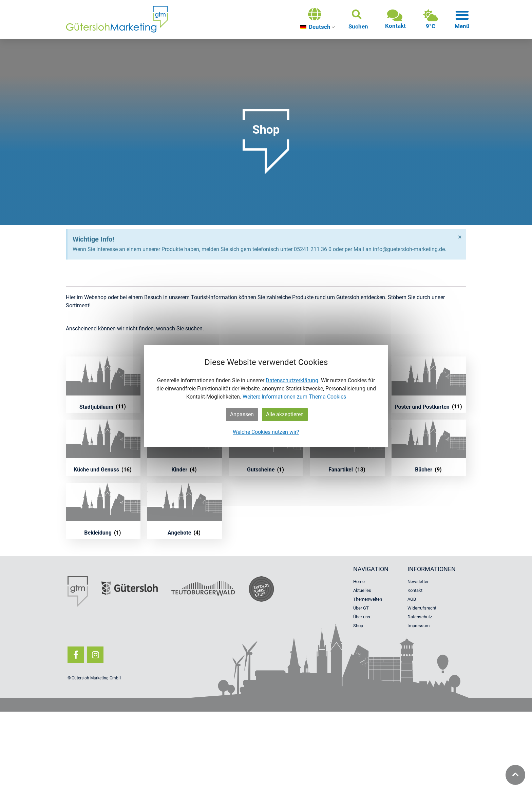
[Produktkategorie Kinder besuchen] (185, 448)
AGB (412, 599)
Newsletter (418, 582)
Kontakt (415, 590)
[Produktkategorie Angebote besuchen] (185, 511)
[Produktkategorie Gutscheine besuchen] (266, 448)
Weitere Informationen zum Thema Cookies (294, 397)
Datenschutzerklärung (292, 380)
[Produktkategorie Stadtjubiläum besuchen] (103, 385)
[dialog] (266, 396)
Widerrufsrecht (422, 608)
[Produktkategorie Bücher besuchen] (429, 448)
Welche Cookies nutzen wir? (266, 432)
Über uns (362, 617)
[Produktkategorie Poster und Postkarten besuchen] (429, 385)
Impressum (419, 626)
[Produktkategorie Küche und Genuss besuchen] (103, 448)
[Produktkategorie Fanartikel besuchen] (347, 448)
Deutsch (315, 27)
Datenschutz (420, 617)
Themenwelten (368, 599)
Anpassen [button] (242, 414)
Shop (358, 626)
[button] (358, 19)
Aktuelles (362, 590)
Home (359, 582)
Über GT (361, 608)
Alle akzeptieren (285, 414)
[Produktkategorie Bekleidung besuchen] (103, 511)
